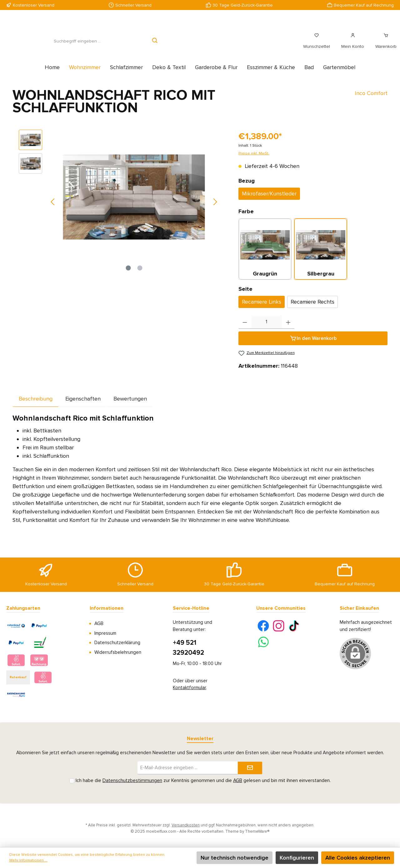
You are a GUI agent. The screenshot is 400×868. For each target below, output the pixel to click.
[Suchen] (155, 45)
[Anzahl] (267, 329)
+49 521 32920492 (188, 648)
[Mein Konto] (353, 44)
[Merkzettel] (317, 44)
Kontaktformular (189, 688)
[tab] (36, 406)
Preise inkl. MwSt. (254, 160)
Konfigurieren (297, 858)
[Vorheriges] (53, 209)
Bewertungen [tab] (130, 406)
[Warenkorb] (384, 44)
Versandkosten (186, 825)
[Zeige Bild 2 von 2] (140, 275)
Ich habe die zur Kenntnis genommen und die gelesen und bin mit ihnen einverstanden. (203, 781)
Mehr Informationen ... (28, 860)
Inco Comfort (371, 100)
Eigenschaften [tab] (83, 406)
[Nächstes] (215, 209)
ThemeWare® (257, 831)
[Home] (52, 74)
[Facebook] (263, 626)
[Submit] (250, 768)
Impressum (105, 633)
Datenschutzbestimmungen (132, 781)
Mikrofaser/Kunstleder (269, 200)
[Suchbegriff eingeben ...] (77, 45)
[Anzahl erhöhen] (288, 329)
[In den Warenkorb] (313, 345)
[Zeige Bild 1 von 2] (128, 275)
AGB (99, 623)
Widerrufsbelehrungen (118, 652)
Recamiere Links (262, 309)
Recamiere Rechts (312, 309)
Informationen (107, 608)
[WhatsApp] (263, 642)
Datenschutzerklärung (117, 643)
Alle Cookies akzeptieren (358, 858)
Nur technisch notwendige (235, 858)
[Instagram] (279, 626)
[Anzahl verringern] (245, 329)
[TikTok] (294, 626)
